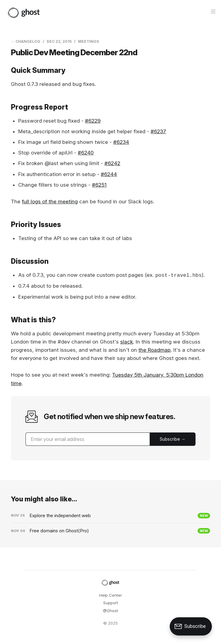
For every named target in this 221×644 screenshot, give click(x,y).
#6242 (112, 163)
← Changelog (26, 41)
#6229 (93, 121)
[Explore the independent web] (110, 516)
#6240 (86, 153)
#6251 (99, 185)
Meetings (88, 41)
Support (111, 603)
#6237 (158, 131)
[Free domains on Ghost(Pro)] (110, 531)
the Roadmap (155, 350)
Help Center (111, 595)
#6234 (121, 142)
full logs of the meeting (50, 202)
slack (127, 342)
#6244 (109, 174)
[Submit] (173, 439)
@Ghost (110, 611)
